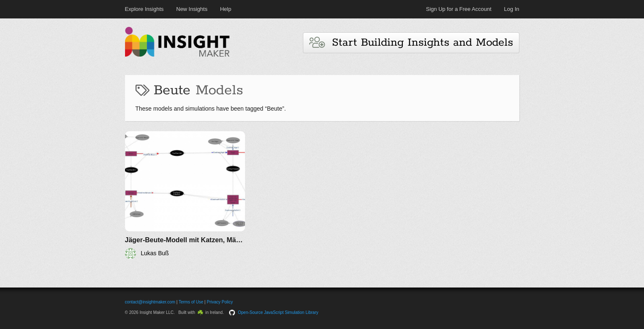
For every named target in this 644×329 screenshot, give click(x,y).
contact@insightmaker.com (150, 302)
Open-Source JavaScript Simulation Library (278, 312)
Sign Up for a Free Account (459, 9)
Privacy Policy (220, 302)
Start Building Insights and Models (411, 43)
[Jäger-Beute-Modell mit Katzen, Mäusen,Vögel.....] (185, 195)
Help (226, 9)
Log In (511, 9)
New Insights (192, 9)
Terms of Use (191, 302)
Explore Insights (145, 9)
